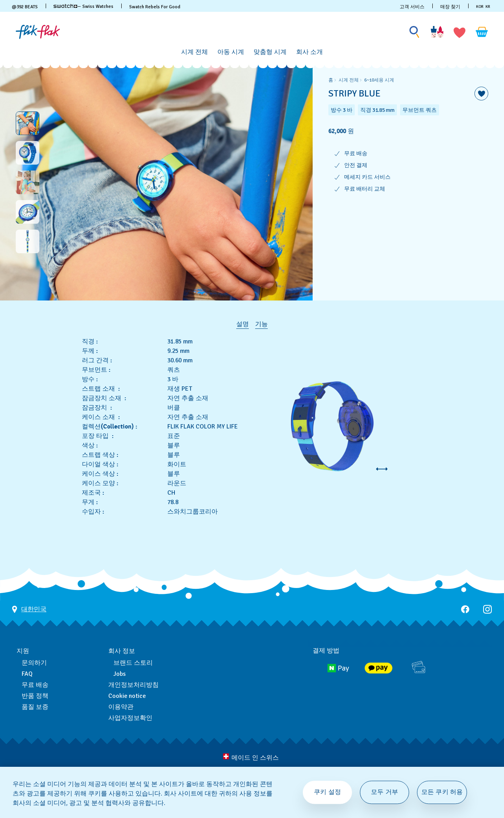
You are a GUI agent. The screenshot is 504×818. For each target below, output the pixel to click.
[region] (408, 182)
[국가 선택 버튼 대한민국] (29, 585)
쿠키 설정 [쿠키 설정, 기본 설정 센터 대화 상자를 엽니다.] (327, 792)
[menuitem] (195, 51)
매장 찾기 (450, 7)
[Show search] (415, 32)
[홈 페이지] (38, 32)
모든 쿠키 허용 (442, 792)
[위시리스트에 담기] (481, 94)
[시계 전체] (195, 52)
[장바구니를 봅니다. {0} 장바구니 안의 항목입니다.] (482, 32)
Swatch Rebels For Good (155, 7)
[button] (460, 32)
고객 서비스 (412, 7)
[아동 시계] (231, 52)
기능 (261, 324)
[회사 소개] (309, 52)
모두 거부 (384, 792)
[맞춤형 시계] (270, 52)
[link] (65, 6)
